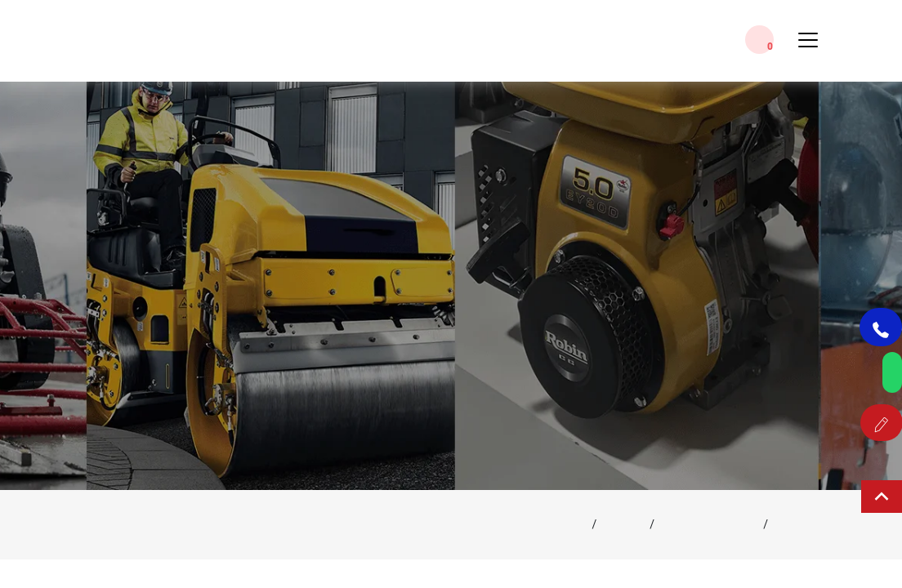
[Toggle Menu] (808, 47)
